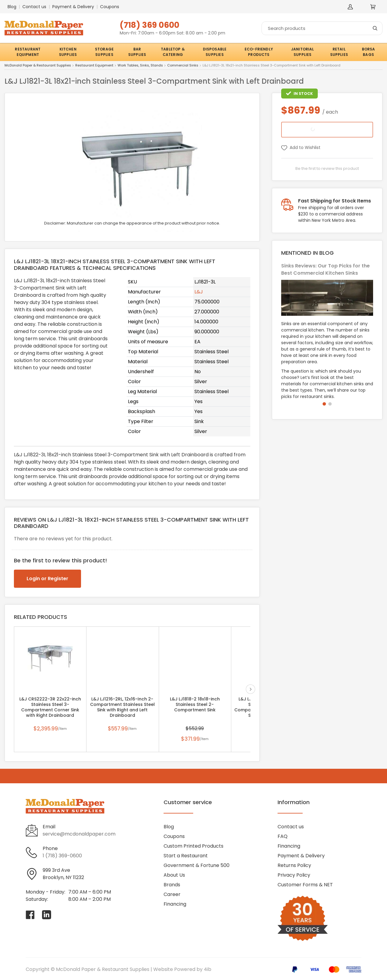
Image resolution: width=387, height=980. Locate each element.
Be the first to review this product (327, 168)
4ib (208, 969)
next (250, 689)
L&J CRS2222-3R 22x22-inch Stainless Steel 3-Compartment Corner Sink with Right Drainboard (50, 707)
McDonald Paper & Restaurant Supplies (38, 66)
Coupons (110, 7)
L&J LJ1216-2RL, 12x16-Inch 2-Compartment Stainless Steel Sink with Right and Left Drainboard (122, 707)
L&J (199, 292)
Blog (12, 7)
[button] (324, 404)
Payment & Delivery (73, 7)
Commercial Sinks (183, 66)
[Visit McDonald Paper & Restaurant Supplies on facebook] (30, 915)
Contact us (34, 7)
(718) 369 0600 (150, 25)
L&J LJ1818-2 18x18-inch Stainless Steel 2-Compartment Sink (195, 704)
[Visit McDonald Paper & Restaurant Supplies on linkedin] (47, 915)
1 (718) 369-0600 (62, 856)
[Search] (322, 28)
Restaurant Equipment (94, 66)
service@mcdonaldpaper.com (79, 834)
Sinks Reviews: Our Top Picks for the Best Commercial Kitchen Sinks (325, 269)
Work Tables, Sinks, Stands (140, 66)
